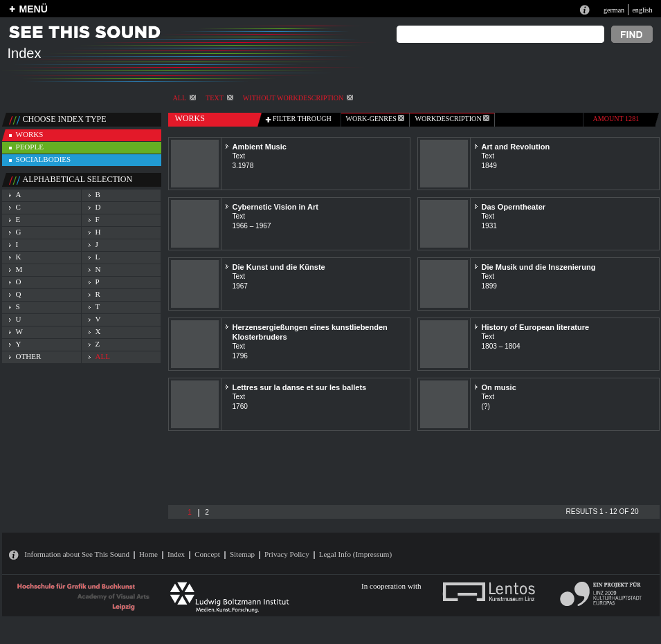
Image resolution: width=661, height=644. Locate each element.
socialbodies (44, 159)
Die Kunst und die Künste (279, 267)
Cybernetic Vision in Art (275, 207)
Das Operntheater (514, 207)
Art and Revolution (516, 147)
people (30, 147)
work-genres (375, 119)
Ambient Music (260, 147)
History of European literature (536, 327)
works (30, 134)
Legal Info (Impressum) (355, 554)
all (103, 356)
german (614, 10)
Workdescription (452, 119)
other (29, 356)
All (185, 98)
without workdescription (298, 98)
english (642, 10)
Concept (207, 554)
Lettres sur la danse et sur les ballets (300, 387)
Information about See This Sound (77, 554)
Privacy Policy (287, 554)
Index (176, 554)
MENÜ (34, 9)
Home (148, 554)
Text (219, 98)
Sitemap (242, 554)
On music (499, 387)
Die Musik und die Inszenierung (539, 267)
